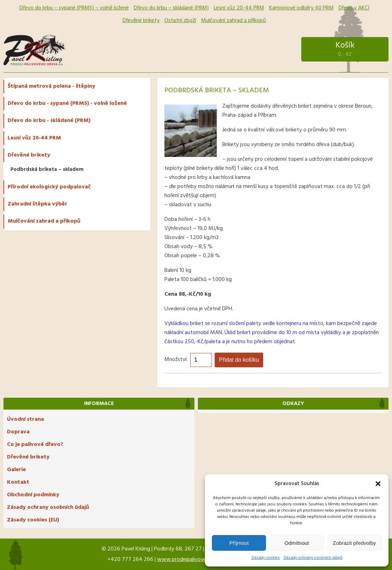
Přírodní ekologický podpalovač (49, 187)
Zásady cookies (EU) (33, 520)
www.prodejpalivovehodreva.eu (195, 560)
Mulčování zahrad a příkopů (234, 21)
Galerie (16, 470)
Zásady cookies (266, 558)
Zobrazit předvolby (354, 543)
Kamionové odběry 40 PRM (301, 8)
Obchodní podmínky (33, 495)
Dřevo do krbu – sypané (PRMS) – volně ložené (74, 8)
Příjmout (239, 543)
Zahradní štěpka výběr (38, 204)
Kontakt (18, 482)
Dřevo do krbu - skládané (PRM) (49, 121)
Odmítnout (297, 543)
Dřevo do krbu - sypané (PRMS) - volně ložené (67, 103)
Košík (345, 49)
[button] (378, 484)
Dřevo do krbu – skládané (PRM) (171, 8)
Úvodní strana (25, 419)
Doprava (18, 432)
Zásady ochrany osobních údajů (313, 558)
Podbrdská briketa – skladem (47, 169)
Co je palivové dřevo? (35, 445)
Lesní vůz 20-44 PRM (239, 8)
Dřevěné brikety (141, 21)
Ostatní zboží (180, 21)
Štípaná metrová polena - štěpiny (51, 86)
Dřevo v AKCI (354, 8)
